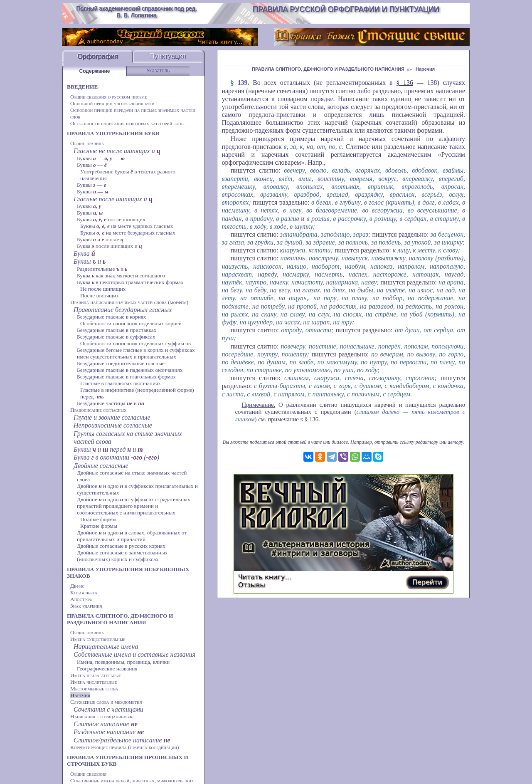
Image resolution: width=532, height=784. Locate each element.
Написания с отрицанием (102, 716)
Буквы (101, 158)
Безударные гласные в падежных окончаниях (130, 370)
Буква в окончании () (116, 457)
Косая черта (84, 592)
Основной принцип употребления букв (112, 103)
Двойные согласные (101, 466)
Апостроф (81, 599)
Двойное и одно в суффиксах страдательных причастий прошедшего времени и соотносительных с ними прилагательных (134, 506)
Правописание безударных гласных (123, 310)
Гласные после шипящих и (113, 199)
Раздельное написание (109, 732)
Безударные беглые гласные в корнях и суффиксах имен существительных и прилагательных (136, 353)
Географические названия (107, 669)
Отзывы (252, 585)
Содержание (95, 71)
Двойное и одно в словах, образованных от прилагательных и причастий (132, 536)
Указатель (158, 71)
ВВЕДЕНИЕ (82, 87)
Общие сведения (88, 774)
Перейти (427, 582)
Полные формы (98, 519)
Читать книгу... (265, 577)
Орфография (98, 56)
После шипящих (100, 296)
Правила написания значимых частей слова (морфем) (129, 302)
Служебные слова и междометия (106, 702)
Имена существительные (98, 639)
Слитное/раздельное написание (122, 740)
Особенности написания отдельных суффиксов (135, 343)
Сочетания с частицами (108, 709)
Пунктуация (168, 56)
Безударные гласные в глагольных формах (126, 377)
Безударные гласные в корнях (112, 317)
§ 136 (405, 83)
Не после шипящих (103, 289)
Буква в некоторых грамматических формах (130, 282)
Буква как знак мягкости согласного (121, 276)
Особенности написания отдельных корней (131, 323)
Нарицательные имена (106, 647)
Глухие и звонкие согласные (112, 417)
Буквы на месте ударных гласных (127, 226)
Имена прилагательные (96, 675)
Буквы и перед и (108, 449)
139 (242, 83)
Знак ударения (86, 606)
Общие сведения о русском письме (109, 97)
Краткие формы (99, 526)
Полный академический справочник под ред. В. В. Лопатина (137, 12)
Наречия (80, 695)
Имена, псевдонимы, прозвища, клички (123, 662)
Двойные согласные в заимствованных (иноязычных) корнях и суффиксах (122, 556)
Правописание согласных (98, 410)
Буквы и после (100, 239)
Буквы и (90, 261)
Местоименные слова (94, 689)
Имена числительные (94, 682)
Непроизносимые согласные (113, 425)
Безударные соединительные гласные (121, 363)
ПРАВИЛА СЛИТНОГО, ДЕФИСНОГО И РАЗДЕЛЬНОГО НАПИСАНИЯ (120, 619)
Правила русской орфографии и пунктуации (346, 9)
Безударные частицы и (111, 403)
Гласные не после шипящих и (117, 151)
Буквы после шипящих (111, 219)
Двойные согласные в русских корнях (121, 546)
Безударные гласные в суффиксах (116, 337)
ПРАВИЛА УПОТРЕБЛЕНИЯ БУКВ (113, 133)
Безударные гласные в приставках (117, 330)
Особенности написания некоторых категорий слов (127, 123)
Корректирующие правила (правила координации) (124, 747)
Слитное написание (106, 724)
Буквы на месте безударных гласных (128, 233)
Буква (84, 254)
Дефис (77, 586)
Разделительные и (102, 269)
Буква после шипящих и (110, 246)
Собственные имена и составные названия (134, 654)
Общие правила (87, 143)
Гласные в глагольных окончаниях (121, 383)
